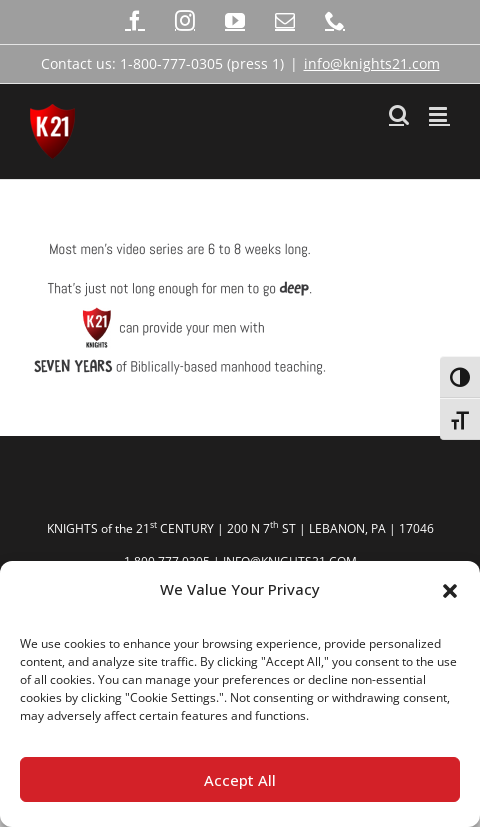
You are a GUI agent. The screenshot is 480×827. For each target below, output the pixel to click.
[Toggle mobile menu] (439, 114)
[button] (450, 590)
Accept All (240, 780)
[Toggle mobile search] (399, 114)
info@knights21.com (372, 63)
